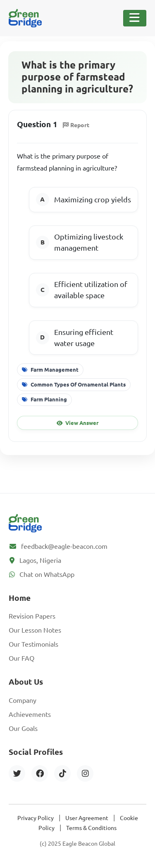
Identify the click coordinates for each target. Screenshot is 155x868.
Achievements (30, 714)
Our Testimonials (33, 644)
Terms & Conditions (91, 828)
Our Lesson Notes (35, 630)
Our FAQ (21, 658)
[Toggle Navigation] (135, 18)
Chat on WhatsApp (47, 574)
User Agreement (87, 818)
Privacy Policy (36, 818)
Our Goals (23, 728)
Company (23, 700)
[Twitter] (17, 773)
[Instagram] (85, 773)
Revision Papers (32, 616)
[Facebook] (40, 773)
